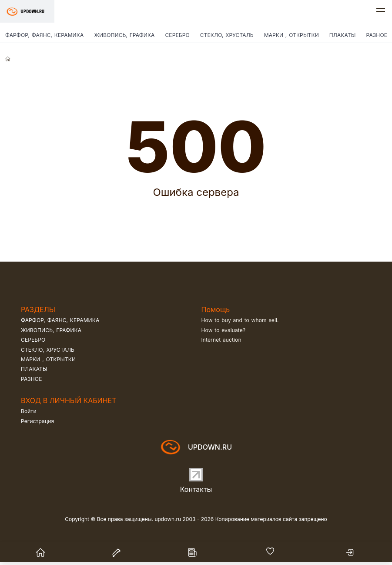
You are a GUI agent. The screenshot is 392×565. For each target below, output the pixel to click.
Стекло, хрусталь (227, 35)
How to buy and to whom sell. (240, 320)
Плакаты (343, 35)
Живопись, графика (124, 35)
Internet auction (221, 340)
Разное (32, 379)
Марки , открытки (291, 35)
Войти (29, 411)
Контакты (196, 489)
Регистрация (37, 421)
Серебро (177, 35)
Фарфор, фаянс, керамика (44, 35)
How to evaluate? (224, 330)
